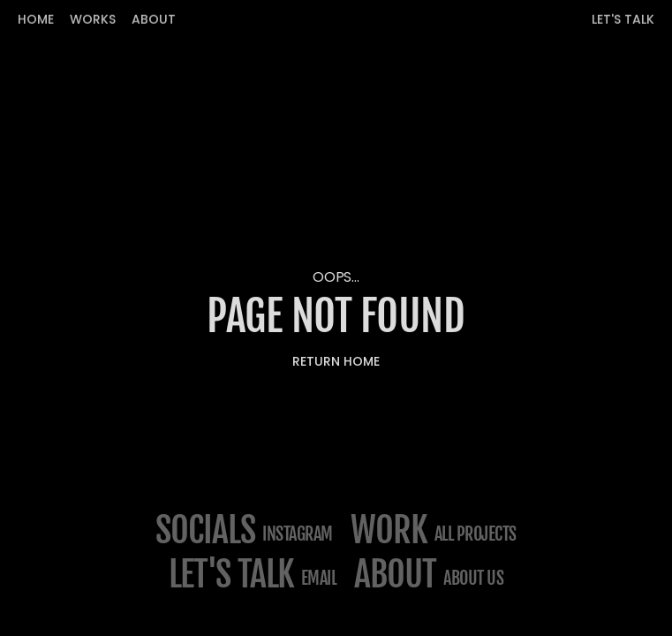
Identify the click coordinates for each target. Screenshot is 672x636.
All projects (476, 534)
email (319, 578)
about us (473, 578)
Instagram (298, 534)
